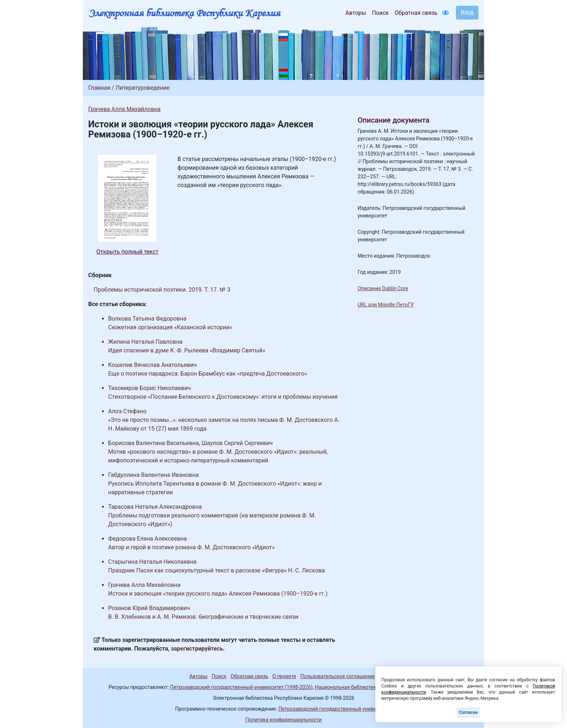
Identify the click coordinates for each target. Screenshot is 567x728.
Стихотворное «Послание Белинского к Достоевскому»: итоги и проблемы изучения (223, 397)
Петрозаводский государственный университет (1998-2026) (241, 687)
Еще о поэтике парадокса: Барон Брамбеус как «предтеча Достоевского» (208, 374)
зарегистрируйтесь (197, 649)
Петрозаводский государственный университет (335, 709)
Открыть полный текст (128, 252)
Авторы (356, 13)
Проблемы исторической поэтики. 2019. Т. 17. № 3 (162, 290)
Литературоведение (142, 88)
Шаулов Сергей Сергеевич (237, 443)
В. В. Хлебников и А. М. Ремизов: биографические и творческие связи (203, 617)
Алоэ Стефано (127, 411)
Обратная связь (416, 13)
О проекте (284, 676)
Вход (467, 12)
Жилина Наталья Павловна (145, 342)
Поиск (380, 13)
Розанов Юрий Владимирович (149, 608)
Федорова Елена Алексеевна (148, 539)
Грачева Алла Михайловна (124, 109)
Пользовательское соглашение (337, 676)
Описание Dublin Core (383, 288)
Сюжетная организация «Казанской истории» (170, 327)
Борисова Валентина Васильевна (154, 443)
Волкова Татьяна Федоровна (147, 319)
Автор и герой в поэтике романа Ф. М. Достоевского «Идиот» (191, 547)
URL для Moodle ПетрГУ (386, 305)
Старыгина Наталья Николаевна (152, 562)
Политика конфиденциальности (283, 720)
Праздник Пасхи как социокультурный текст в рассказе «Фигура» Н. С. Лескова (216, 570)
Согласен (468, 712)
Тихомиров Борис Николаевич (150, 388)
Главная (99, 88)
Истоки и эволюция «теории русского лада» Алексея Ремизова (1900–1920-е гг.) (218, 594)
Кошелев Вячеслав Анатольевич (152, 365)
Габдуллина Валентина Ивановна (153, 475)
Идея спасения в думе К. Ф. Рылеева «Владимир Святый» (187, 350)
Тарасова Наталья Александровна (155, 507)
